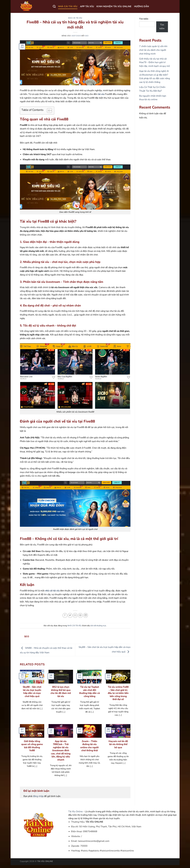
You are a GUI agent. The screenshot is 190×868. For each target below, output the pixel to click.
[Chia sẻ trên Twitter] (70, 615)
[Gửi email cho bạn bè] (75, 615)
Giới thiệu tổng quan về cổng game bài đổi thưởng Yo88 (32, 746)
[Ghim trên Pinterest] (80, 615)
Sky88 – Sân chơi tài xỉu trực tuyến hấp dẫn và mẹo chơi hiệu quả (32, 692)
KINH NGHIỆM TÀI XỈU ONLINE (114, 6)
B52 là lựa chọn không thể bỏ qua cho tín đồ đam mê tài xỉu (61, 692)
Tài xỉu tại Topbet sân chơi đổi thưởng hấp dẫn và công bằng (89, 692)
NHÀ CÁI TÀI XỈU (68, 6)
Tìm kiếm (144, 19)
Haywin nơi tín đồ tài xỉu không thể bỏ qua (118, 744)
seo (87, 36)
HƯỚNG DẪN (142, 6)
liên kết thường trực (98, 626)
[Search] (54, 6)
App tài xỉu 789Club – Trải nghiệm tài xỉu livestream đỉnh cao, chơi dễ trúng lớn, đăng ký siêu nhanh (61, 751)
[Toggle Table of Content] (48, 111)
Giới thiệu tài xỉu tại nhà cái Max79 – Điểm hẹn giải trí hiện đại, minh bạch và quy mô (154, 62)
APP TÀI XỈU (87, 6)
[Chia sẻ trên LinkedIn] (86, 615)
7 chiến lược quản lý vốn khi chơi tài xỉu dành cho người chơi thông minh (153, 50)
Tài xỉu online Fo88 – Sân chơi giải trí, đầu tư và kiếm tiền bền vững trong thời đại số (118, 693)
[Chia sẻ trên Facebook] (65, 615)
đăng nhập (38, 796)
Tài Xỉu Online (76, 812)
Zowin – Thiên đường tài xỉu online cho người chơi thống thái (89, 746)
